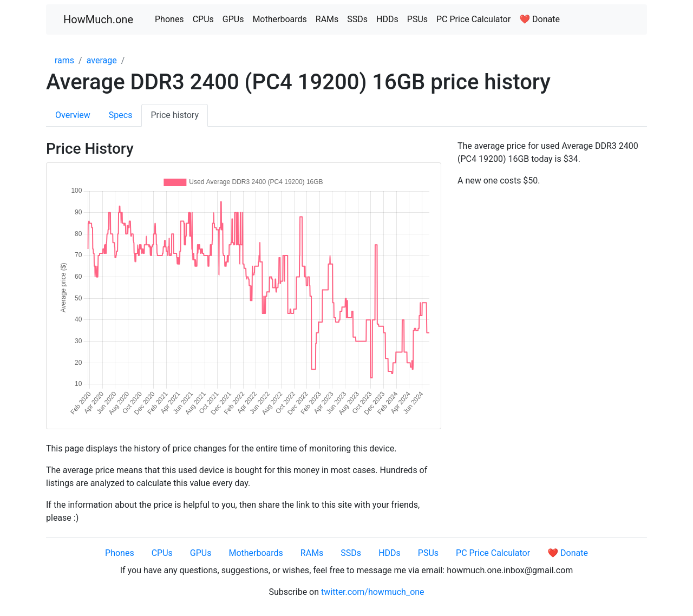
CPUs (203, 19)
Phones (169, 19)
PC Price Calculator (473, 19)
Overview (73, 115)
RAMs (327, 19)
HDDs (387, 19)
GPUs (233, 19)
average (102, 60)
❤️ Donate (540, 19)
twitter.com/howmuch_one (373, 592)
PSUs (417, 19)
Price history (175, 115)
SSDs (357, 19)
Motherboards (279, 19)
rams (64, 60)
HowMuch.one (98, 19)
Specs (121, 115)
